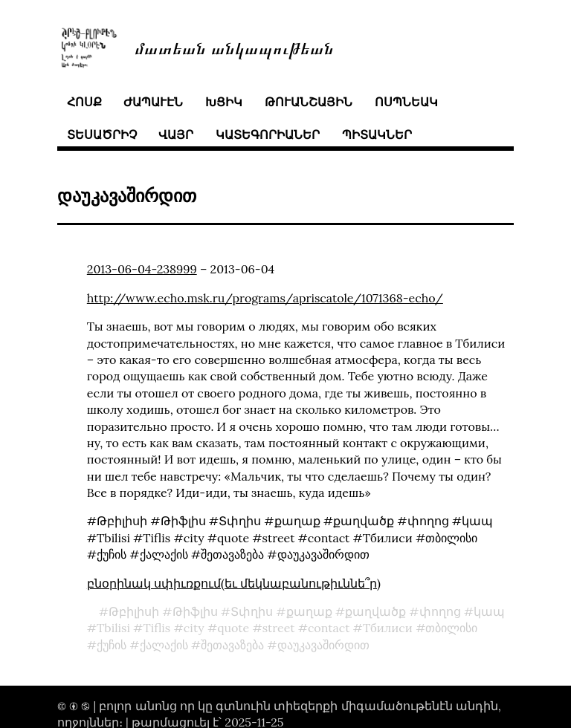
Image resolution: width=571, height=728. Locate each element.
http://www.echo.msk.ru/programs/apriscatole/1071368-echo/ (265, 298)
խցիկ (224, 102)
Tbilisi (113, 628)
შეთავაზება (232, 645)
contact (329, 628)
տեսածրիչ (102, 134)
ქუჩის (112, 645)
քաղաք (309, 611)
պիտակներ (377, 134)
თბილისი (451, 628)
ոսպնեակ (406, 102)
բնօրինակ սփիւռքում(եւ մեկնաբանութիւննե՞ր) (234, 583)
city (194, 628)
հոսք (84, 102)
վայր (176, 134)
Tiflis (157, 628)
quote (233, 628)
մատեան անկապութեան (234, 47)
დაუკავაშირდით (323, 645)
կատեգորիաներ (268, 134)
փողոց (440, 611)
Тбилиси (388, 628)
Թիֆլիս (195, 611)
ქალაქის (164, 645)
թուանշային (309, 102)
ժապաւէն (153, 102)
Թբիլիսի (134, 611)
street (279, 628)
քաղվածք (375, 611)
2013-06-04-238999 (142, 269)
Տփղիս (252, 611)
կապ (489, 611)
